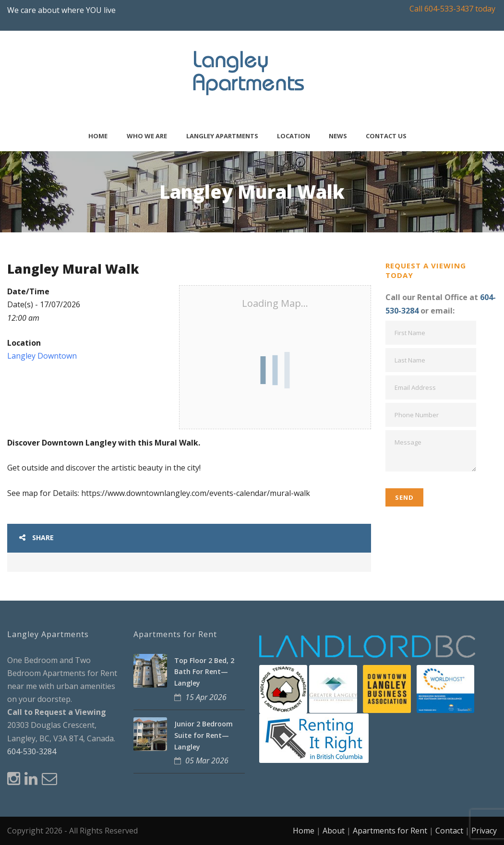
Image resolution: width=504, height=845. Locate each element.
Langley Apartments (222, 136)
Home (98, 136)
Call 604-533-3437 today (452, 9)
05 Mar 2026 (207, 760)
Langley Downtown (42, 356)
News (338, 136)
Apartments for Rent (390, 831)
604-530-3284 (32, 751)
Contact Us (386, 136)
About (334, 831)
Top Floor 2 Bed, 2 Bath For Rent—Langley (204, 672)
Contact (449, 831)
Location (294, 136)
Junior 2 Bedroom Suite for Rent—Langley (204, 735)
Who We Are (147, 136)
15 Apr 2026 (206, 697)
